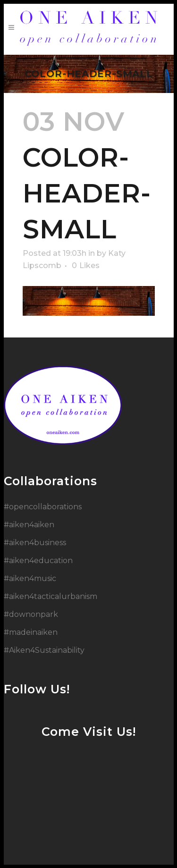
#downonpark (31, 614)
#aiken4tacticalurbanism (51, 596)
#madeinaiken (31, 632)
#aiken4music (30, 578)
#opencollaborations (43, 507)
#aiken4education (38, 560)
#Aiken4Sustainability (44, 650)
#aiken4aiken (29, 525)
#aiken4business (35, 543)
